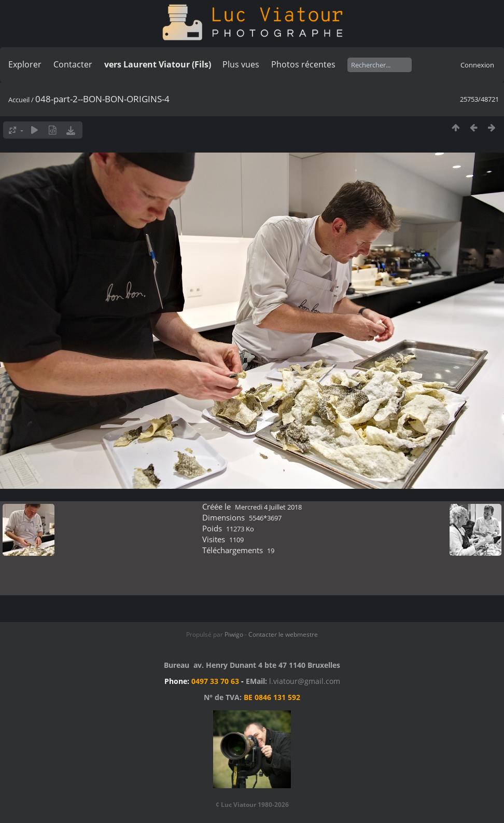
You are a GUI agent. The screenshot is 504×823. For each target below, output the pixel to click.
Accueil (19, 100)
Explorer (25, 64)
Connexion (477, 65)
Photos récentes (303, 64)
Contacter (73, 64)
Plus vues (241, 64)
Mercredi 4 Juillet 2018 (268, 507)
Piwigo (234, 634)
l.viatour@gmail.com (305, 681)
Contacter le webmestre (283, 634)
